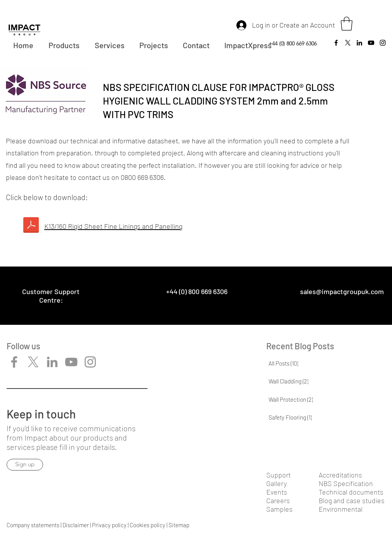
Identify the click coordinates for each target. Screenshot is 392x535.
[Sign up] (25, 465)
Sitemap (179, 525)
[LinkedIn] (359, 43)
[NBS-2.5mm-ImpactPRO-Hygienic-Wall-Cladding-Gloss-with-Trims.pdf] (31, 226)
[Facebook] (336, 43)
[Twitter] (348, 43)
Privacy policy (109, 525)
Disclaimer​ (76, 525)
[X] (33, 362)
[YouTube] (371, 43)
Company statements (33, 525)
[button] (347, 24)
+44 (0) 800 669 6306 (293, 44)
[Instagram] (383, 43)
